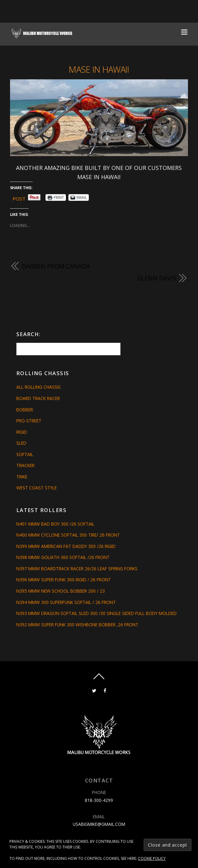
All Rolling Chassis (38, 387)
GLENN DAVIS (157, 278)
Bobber (25, 410)
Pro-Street (29, 421)
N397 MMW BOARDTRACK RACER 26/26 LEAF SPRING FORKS (77, 569)
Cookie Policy (152, 858)
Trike (22, 477)
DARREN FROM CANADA (56, 266)
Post (19, 198)
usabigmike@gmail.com (99, 824)
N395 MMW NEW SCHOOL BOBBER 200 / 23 (61, 591)
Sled (21, 443)
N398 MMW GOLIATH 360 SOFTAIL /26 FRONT (63, 557)
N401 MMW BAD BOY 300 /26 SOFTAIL (55, 524)
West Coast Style (37, 488)
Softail (25, 454)
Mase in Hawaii (99, 69)
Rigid (22, 432)
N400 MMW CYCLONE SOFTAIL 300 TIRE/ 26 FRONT (68, 535)
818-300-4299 (99, 800)
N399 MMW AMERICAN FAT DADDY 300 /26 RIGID (66, 546)
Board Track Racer (38, 398)
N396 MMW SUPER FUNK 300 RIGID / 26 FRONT (64, 580)
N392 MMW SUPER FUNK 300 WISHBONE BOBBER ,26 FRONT (77, 625)
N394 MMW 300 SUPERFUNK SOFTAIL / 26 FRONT (66, 602)
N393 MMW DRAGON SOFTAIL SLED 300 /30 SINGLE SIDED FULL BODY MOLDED (96, 613)
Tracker (25, 465)
